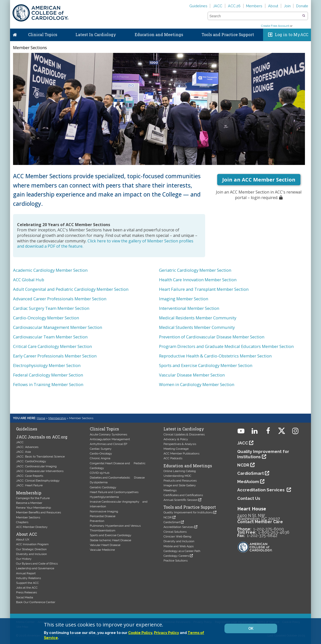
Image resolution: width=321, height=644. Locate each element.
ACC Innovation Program (32, 544)
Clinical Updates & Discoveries (184, 434)
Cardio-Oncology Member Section (46, 318)
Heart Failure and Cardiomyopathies (114, 492)
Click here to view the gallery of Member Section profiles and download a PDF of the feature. (105, 244)
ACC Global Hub (29, 280)
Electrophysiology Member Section (47, 365)
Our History (24, 559)
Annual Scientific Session (181, 500)
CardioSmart (172, 522)
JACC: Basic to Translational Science (40, 456)
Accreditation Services (179, 527)
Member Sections (28, 517)
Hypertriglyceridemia (104, 497)
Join (287, 6)
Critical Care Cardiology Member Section (52, 346)
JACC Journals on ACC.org (42, 437)
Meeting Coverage (176, 449)
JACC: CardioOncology (31, 461)
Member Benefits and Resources (38, 512)
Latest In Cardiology (96, 35)
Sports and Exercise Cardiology (111, 535)
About (273, 6)
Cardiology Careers (176, 556)
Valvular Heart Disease (105, 545)
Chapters (22, 522)
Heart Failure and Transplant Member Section (204, 289)
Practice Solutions (176, 561)
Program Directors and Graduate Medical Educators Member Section (226, 346)
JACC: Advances (27, 447)
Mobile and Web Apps (179, 546)
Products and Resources (180, 481)
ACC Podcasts (173, 458)
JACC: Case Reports (30, 476)
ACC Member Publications (181, 453)
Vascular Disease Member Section (192, 375)
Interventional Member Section (189, 308)
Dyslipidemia (99, 482)
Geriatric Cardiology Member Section (195, 270)
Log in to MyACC (292, 35)
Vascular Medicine (102, 550)
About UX (23, 539)
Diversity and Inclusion (31, 554)
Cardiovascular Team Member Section (50, 337)
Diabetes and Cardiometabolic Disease (117, 478)
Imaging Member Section (184, 299)
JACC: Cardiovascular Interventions (40, 471)
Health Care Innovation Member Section (198, 280)
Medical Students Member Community (197, 327)
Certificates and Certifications (183, 495)
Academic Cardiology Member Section (50, 270)
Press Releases (26, 592)
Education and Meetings (159, 35)
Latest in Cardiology (184, 429)
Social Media (25, 597)
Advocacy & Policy (176, 439)
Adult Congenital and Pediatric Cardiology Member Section (71, 289)
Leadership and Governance (35, 568)
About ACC (26, 534)
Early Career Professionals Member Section (55, 356)
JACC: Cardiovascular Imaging (36, 466)
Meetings (170, 490)
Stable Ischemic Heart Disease (110, 540)
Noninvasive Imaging (104, 511)
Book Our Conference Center (36, 602)
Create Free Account (275, 26)
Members (254, 6)
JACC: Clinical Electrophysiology (38, 481)
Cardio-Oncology (101, 453)
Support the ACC (27, 583)
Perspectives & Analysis (180, 444)
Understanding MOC (177, 476)
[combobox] (255, 16)
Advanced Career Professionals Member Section (60, 299)
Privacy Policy (167, 633)
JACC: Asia (23, 452)
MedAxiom (248, 482)
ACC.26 (234, 6)
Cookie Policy (140, 633)
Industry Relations (28, 578)
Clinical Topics (43, 35)
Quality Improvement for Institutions (188, 512)
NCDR (168, 517)
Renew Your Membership (33, 508)
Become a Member (29, 503)
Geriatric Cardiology (103, 487)
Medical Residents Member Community (198, 318)
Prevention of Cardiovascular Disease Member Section (212, 337)
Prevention (97, 521)
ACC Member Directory (32, 527)
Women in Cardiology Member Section (197, 384)
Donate (302, 6)
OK (251, 628)
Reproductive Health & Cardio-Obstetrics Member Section (215, 356)
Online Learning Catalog (180, 471)
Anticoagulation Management (110, 439)
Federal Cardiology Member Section (48, 375)
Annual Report (26, 573)
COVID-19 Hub (100, 473)
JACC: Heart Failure (29, 485)
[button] (304, 16)
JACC (218, 6)
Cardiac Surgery (101, 449)
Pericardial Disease (103, 516)
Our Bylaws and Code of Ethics (37, 564)
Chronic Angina (100, 458)
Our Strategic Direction (31, 549)
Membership (57, 418)
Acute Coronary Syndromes (108, 434)
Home (15, 34)
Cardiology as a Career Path (182, 551)
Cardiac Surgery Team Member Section (51, 308)
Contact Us (249, 498)
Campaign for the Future (33, 498)
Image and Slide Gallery (180, 485)
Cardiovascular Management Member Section (58, 327)
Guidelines (198, 6)
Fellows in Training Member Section (48, 384)
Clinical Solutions (175, 532)
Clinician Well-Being (177, 536)
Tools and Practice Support (228, 35)
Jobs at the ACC (27, 588)
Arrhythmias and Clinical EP (108, 444)
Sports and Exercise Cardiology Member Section (206, 365)
